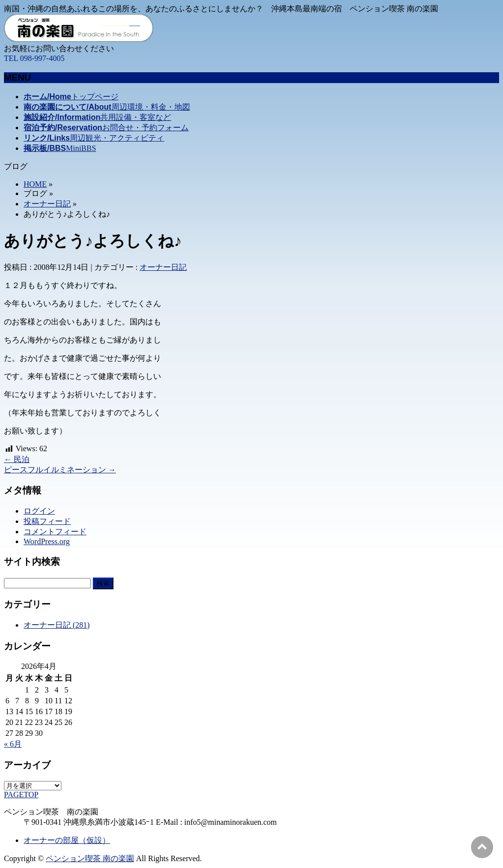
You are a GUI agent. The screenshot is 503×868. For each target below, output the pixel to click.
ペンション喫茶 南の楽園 (90, 858)
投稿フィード (47, 521)
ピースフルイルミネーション (60, 470)
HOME (35, 184)
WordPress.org (47, 541)
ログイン (39, 511)
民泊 (17, 459)
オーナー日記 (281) (57, 625)
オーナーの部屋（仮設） (67, 840)
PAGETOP (21, 795)
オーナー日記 (47, 204)
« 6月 (13, 744)
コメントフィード (55, 532)
